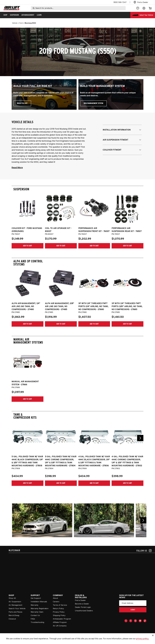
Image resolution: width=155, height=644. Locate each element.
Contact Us (35, 615)
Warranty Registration (40, 608)
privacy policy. (143, 639)
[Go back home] (12, 8)
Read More (17, 168)
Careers (56, 602)
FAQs (33, 619)
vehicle (15, 23)
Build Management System (93, 103)
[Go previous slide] (143, 520)
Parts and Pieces (15, 612)
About (55, 598)
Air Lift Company (60, 626)
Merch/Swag (14, 615)
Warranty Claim (37, 612)
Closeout (12, 619)
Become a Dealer (82, 604)
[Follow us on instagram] (144, 551)
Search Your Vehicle (17, 608)
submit (133, 610)
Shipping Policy (59, 615)
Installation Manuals (39, 602)
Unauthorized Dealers (84, 611)
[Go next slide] (140, 438)
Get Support (36, 598)
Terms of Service (60, 605)
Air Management (15, 605)
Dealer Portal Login (83, 607)
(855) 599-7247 (120, 2)
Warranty (34, 605)
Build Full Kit (22, 103)
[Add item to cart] (28, 246)
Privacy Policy (59, 612)
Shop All (12, 598)
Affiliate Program (60, 622)
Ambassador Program (62, 619)
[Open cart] (150, 8)
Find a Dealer (80, 600)
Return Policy (58, 608)
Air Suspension (15, 602)
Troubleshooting (37, 622)
